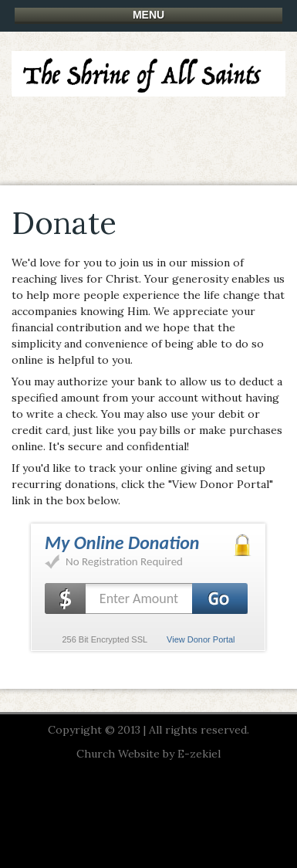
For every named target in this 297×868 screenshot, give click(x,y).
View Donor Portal (201, 639)
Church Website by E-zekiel (148, 754)
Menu (148, 15)
